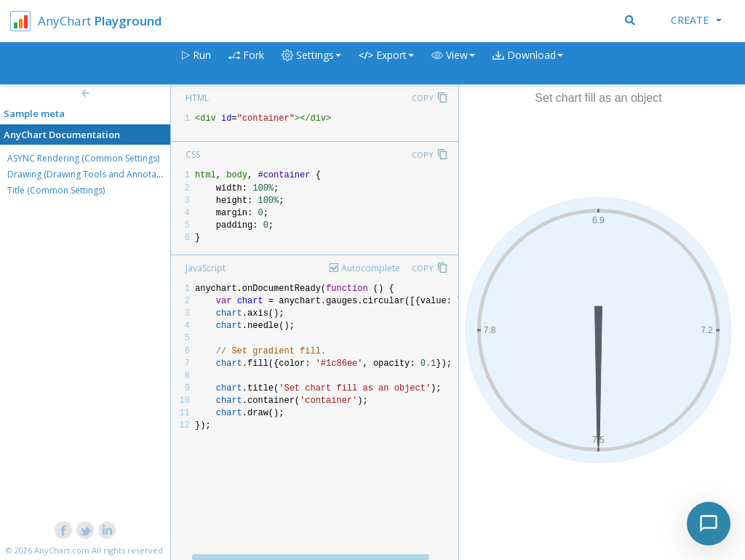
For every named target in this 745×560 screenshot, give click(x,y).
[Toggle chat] (709, 524)
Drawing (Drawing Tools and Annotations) (93, 174)
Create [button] (696, 20)
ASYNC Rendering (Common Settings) (83, 158)
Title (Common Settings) (56, 190)
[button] (453, 64)
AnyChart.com (62, 550)
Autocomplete (371, 268)
